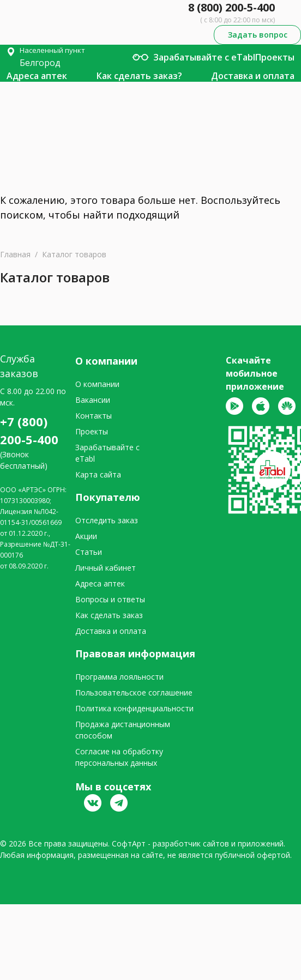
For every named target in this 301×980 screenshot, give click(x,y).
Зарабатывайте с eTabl (204, 57)
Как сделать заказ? (139, 76)
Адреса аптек (37, 76)
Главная (15, 254)
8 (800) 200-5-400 (231, 7)
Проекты (275, 57)
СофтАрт (129, 843)
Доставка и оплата (253, 76)
